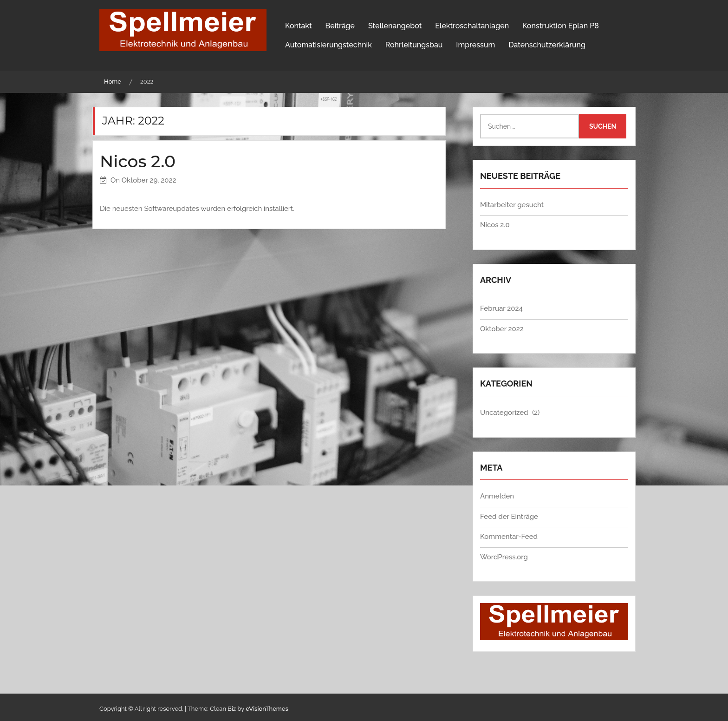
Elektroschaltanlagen (472, 26)
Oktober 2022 (502, 329)
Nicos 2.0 (138, 161)
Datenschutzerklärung (547, 45)
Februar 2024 (501, 308)
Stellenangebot (395, 26)
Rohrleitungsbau (414, 45)
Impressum (475, 45)
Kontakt (299, 26)
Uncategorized (504, 413)
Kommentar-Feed (509, 537)
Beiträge (340, 26)
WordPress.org (504, 557)
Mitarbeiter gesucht (512, 205)
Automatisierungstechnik (328, 45)
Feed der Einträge (509, 517)
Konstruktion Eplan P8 (561, 26)
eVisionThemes (267, 709)
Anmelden (497, 496)
